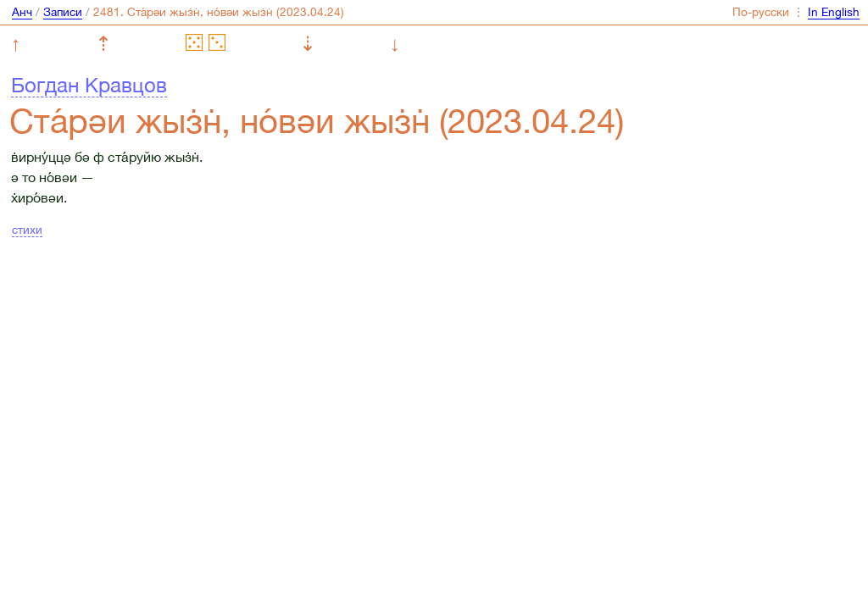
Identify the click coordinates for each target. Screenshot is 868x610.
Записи (63, 12)
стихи (27, 230)
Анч (22, 12)
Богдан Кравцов (89, 85)
